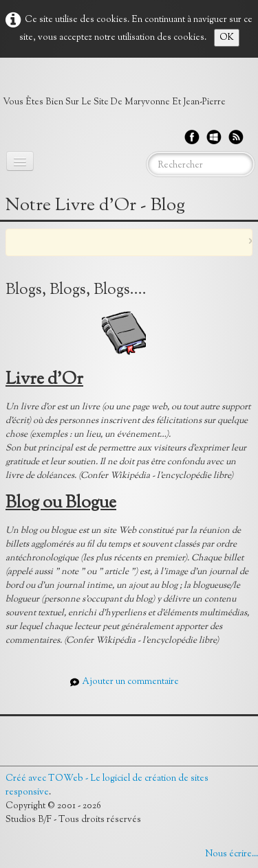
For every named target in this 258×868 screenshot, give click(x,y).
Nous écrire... (232, 854)
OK (227, 38)
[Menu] (20, 161)
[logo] (119, 92)
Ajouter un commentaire (130, 682)
